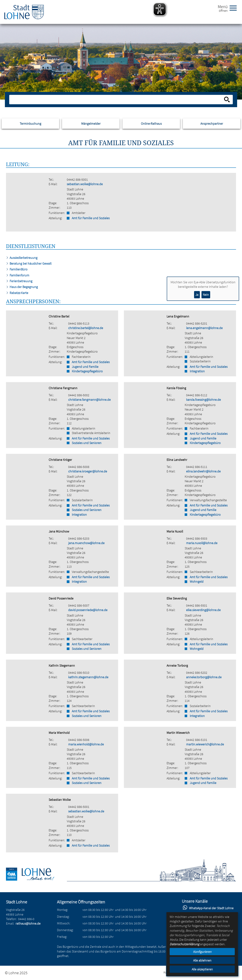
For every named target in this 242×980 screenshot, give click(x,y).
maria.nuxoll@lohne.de (202, 543)
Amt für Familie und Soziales (91, 218)
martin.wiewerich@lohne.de (205, 744)
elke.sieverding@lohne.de (203, 610)
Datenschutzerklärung (184, 944)
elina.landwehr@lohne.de (203, 471)
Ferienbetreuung (19, 281)
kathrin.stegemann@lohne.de (88, 677)
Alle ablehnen (202, 960)
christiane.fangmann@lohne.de (89, 400)
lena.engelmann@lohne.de (204, 328)
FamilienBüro (17, 269)
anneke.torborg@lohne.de (204, 677)
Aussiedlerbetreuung (22, 258)
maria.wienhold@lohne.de (86, 744)
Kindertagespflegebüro (87, 371)
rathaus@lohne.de (28, 923)
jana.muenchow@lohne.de (86, 543)
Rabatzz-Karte (17, 293)
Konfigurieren (202, 952)
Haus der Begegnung (22, 287)
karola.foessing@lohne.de (203, 400)
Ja (197, 295)
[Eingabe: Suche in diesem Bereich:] (117, 100)
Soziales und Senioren (87, 443)
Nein (206, 295)
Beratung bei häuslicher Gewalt (29, 263)
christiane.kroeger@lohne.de (88, 471)
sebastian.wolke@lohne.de (85, 184)
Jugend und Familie (85, 367)
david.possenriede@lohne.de (88, 610)
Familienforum (18, 275)
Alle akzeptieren (202, 969)
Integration (197, 371)
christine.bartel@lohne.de (86, 328)
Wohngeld (197, 582)
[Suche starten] (227, 100)
